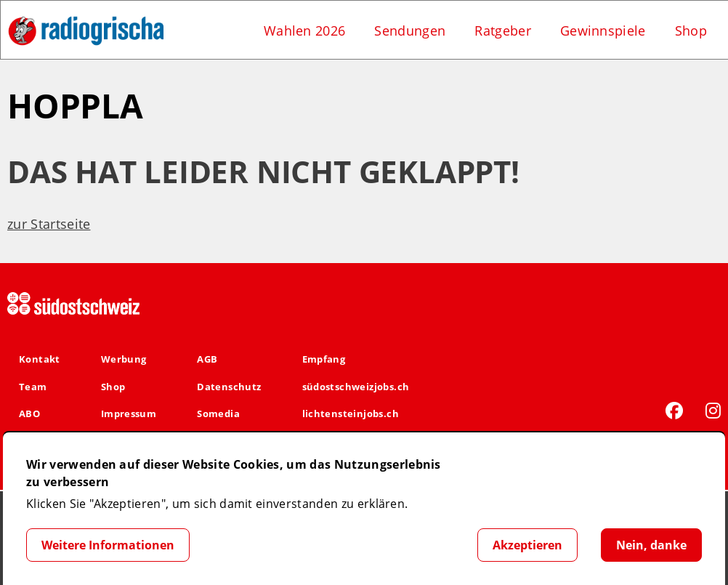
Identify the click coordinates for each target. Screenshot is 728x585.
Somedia (218, 413)
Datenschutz (229, 387)
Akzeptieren (527, 545)
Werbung (124, 359)
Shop (691, 31)
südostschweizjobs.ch (356, 387)
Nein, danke (651, 545)
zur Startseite (49, 224)
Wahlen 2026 (305, 31)
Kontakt (40, 359)
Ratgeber (503, 31)
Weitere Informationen (108, 545)
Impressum (129, 413)
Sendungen (410, 31)
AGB (207, 359)
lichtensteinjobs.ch (351, 413)
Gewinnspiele (603, 31)
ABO (29, 413)
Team (33, 387)
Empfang (324, 359)
